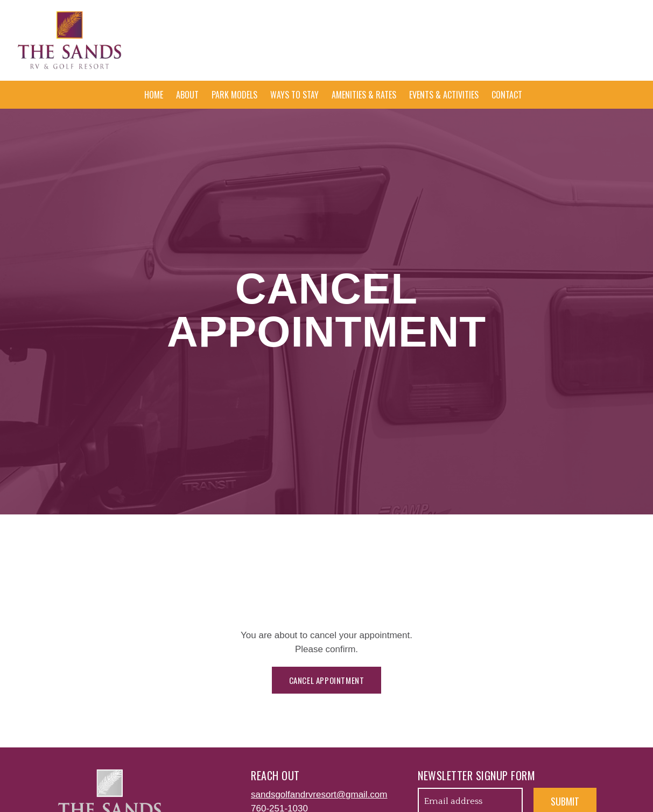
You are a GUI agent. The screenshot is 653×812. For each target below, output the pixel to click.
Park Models (234, 95)
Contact (507, 95)
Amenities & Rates (364, 95)
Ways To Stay (294, 95)
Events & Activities (444, 95)
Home (154, 95)
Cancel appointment (327, 680)
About (187, 95)
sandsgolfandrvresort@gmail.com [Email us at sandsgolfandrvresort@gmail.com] (319, 795)
